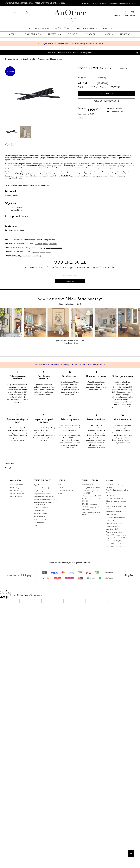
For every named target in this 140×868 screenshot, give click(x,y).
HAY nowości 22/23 (113, 526)
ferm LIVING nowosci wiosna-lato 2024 (117, 491)
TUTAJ (49, 185)
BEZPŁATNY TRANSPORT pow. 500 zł (51, 3)
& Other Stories (63, 29)
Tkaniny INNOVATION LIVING (91, 488)
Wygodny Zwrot (39, 485)
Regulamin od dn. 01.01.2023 (43, 494)
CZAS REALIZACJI (40, 511)
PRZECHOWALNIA (16, 497)
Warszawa (63, 304)
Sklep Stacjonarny (39, 28)
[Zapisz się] (70, 281)
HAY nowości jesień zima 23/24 (117, 511)
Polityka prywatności (41, 508)
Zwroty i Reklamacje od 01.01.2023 (46, 499)
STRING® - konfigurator (90, 504)
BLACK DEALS (111, 520)
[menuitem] (13, 34)
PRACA (61, 488)
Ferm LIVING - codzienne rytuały (117, 535)
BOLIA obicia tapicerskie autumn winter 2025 (93, 492)
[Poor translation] (6, 598)
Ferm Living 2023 (112, 514)
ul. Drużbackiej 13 (74, 304)
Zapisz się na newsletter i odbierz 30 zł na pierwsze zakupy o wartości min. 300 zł (70, 43)
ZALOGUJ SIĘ (14, 488)
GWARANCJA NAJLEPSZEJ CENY (20, 3)
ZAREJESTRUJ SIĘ (16, 491)
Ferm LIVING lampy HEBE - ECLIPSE (118, 547)
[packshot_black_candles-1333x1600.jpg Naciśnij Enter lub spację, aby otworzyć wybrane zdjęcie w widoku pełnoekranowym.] (37, 95)
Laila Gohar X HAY (112, 529)
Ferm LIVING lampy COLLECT (116, 544)
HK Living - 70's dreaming (114, 498)
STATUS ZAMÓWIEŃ (17, 485)
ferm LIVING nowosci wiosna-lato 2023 (117, 507)
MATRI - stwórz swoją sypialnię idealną (92, 513)
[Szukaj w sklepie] (15, 13)
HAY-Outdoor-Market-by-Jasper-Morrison (117, 486)
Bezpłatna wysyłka (40, 491)
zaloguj (125, 15)
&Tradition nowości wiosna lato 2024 (116, 502)
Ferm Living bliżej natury (114, 532)
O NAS (60, 485)
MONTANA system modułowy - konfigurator (92, 508)
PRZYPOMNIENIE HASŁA (18, 494)
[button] (68, 131)
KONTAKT (61, 494)
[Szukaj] (26, 13)
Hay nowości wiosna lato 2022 (116, 538)
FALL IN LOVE (110, 495)
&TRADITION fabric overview (92, 485)
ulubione (117, 15)
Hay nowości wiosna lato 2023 (116, 517)
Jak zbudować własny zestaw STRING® (92, 500)
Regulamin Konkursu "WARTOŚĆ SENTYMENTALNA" (44, 504)
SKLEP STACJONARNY (65, 491)
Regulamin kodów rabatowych (44, 497)
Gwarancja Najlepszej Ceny (43, 488)
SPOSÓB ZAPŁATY (40, 516)
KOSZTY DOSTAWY (40, 519)
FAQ (35, 525)
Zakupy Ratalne (39, 522)
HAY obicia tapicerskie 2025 (92, 496)
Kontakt (108, 28)
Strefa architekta (87, 28)
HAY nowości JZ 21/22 (114, 541)
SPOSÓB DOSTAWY (40, 513)
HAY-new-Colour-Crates (114, 523)
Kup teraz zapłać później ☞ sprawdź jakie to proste (70, 52)
